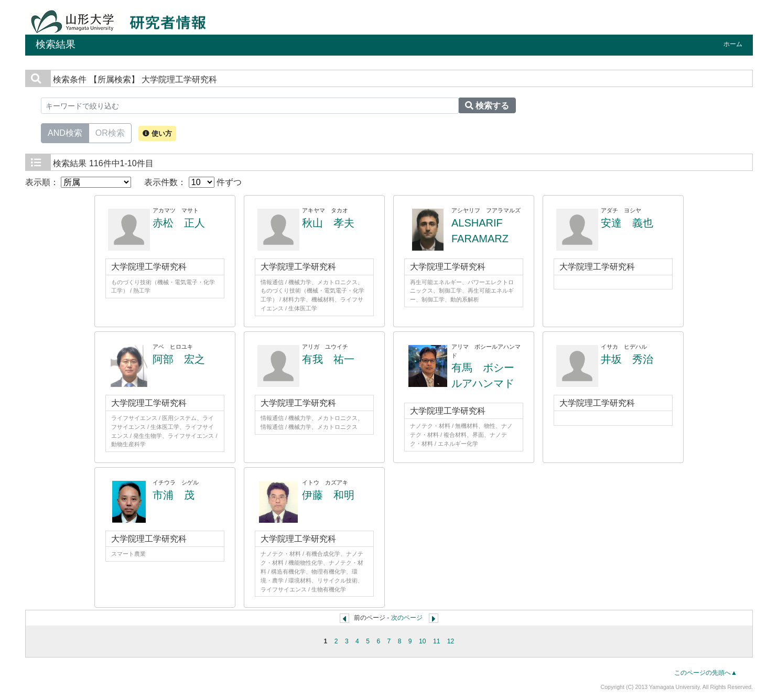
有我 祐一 (328, 359)
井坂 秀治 (627, 359)
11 (437, 641)
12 (451, 641)
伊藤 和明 (328, 495)
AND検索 (65, 132)
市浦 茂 (174, 495)
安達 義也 (627, 223)
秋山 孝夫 (328, 223)
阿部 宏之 (179, 359)
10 (423, 641)
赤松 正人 (179, 223)
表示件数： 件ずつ (193, 182)
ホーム (733, 44)
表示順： (78, 182)
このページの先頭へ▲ (706, 673)
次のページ (407, 618)
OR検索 (110, 132)
